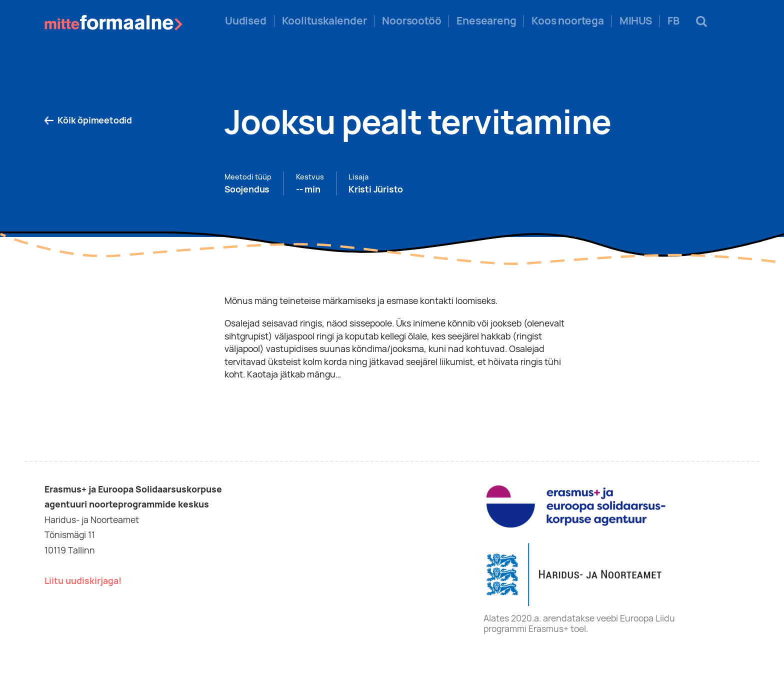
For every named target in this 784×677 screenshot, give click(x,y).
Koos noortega (567, 21)
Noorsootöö (411, 21)
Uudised (246, 21)
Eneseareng (486, 21)
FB (673, 21)
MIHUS (636, 21)
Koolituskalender (324, 21)
